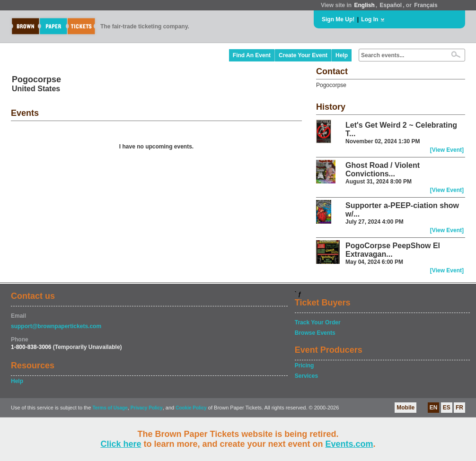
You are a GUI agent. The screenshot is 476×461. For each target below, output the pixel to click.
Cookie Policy (191, 408)
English (364, 5)
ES (447, 408)
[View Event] (447, 150)
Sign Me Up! (338, 19)
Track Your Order (318, 322)
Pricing (304, 365)
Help (342, 55)
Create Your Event (303, 55)
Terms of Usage (110, 408)
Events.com (349, 444)
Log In (370, 19)
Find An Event (252, 55)
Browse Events (315, 333)
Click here (121, 444)
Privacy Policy (147, 408)
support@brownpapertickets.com (56, 326)
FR (459, 408)
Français (426, 5)
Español (391, 5)
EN (434, 408)
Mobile (405, 408)
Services (306, 376)
